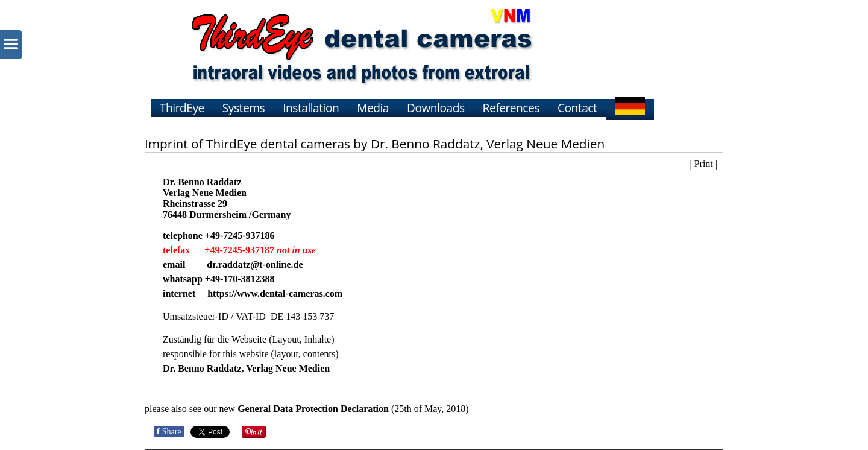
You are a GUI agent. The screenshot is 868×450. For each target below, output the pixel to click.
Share (169, 432)
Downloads (436, 108)
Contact (577, 108)
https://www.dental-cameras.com (275, 293)
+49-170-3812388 (240, 279)
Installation (311, 108)
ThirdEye (182, 108)
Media (373, 108)
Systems (244, 108)
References (511, 108)
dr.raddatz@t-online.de (255, 265)
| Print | (703, 164)
